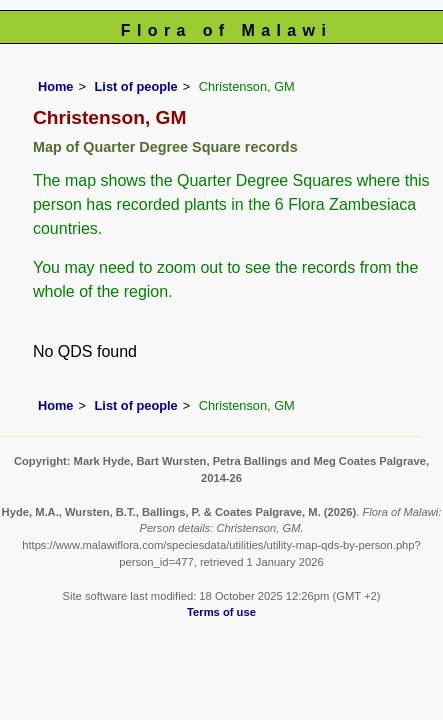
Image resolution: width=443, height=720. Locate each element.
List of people (136, 86)
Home (56, 86)
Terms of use (221, 612)
